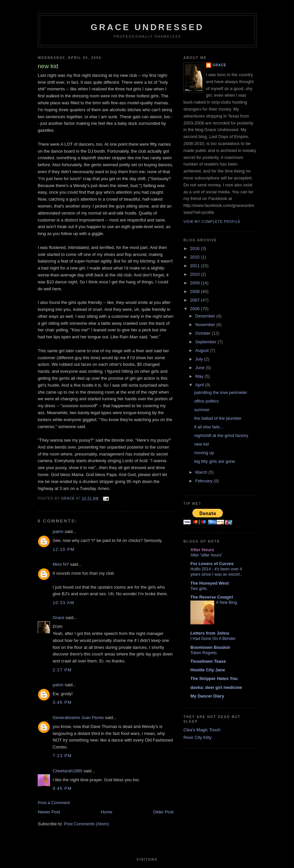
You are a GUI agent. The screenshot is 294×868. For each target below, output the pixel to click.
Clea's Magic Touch (202, 730)
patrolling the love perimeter (220, 392)
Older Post (163, 812)
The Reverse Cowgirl (212, 597)
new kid (201, 444)
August (203, 350)
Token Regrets (204, 653)
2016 (196, 248)
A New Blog (226, 603)
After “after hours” (206, 555)
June (201, 368)
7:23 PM (62, 756)
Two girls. (199, 589)
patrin (58, 531)
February (205, 481)
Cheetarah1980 (68, 771)
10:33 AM (63, 603)
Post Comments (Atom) (87, 824)
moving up (204, 453)
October (204, 333)
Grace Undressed (147, 27)
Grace (58, 618)
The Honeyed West (210, 583)
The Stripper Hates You (214, 678)
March (202, 472)
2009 (196, 283)
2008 (196, 291)
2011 (196, 266)
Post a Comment (54, 803)
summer (202, 410)
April (200, 385)
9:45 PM (62, 788)
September (206, 342)
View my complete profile (212, 222)
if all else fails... (209, 427)
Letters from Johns (210, 633)
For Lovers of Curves (212, 564)
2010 (196, 274)
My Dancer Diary (207, 696)
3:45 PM (62, 702)
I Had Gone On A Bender (213, 639)
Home (107, 812)
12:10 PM (64, 549)
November (206, 325)
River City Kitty (197, 737)
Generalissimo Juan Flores (78, 718)
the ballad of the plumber (218, 418)
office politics (206, 401)
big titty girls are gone (215, 461)
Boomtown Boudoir (210, 647)
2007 (196, 300)
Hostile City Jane (208, 670)
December (206, 316)
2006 (196, 309)
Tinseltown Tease (208, 661)
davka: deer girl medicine (216, 687)
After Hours (202, 550)
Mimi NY (61, 564)
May (200, 376)
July (200, 359)
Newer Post (49, 812)
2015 (196, 257)
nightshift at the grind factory (221, 435)
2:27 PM (62, 670)
